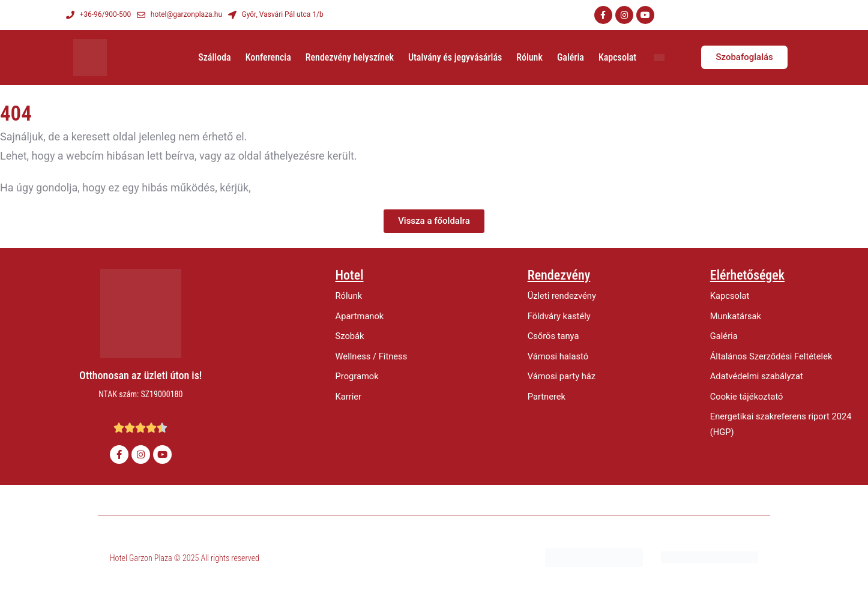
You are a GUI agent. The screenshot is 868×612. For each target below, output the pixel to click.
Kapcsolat (617, 57)
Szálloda (214, 57)
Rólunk (529, 57)
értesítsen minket (295, 187)
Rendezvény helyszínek (350, 57)
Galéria (571, 57)
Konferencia (268, 57)
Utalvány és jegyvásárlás (455, 57)
